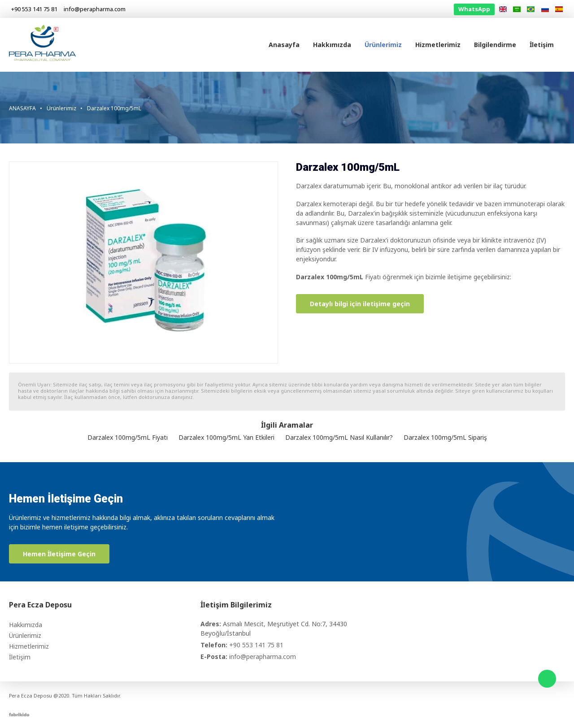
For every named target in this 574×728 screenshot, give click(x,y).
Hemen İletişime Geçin (59, 554)
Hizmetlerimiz (438, 45)
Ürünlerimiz (383, 45)
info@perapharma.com (263, 656)
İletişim (542, 45)
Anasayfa (284, 45)
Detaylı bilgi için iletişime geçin (360, 304)
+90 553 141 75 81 (256, 645)
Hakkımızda (332, 45)
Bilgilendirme (495, 45)
